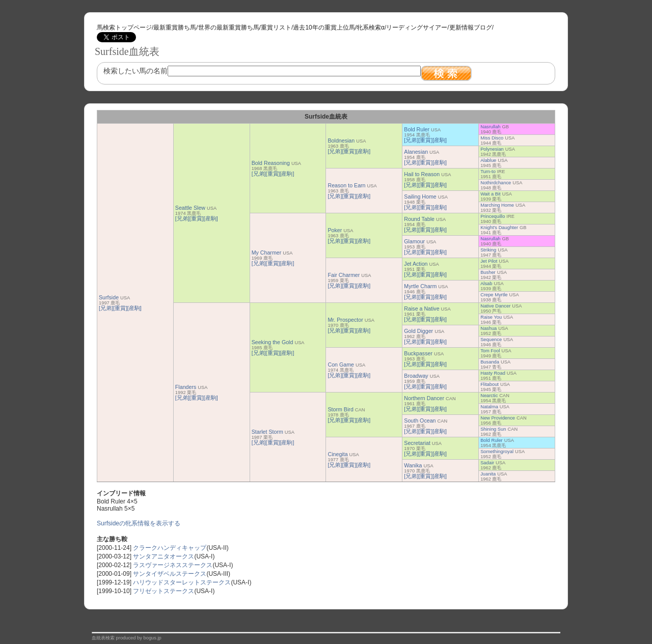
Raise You (491, 317)
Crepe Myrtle (494, 295)
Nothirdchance (496, 183)
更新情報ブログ (471, 27)
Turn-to (488, 172)
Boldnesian (341, 141)
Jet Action (416, 264)
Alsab (486, 284)
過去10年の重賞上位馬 (324, 27)
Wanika (413, 465)
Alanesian (416, 152)
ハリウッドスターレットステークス (182, 582)
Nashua (488, 328)
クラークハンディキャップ (170, 548)
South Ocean (420, 421)
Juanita (488, 474)
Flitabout (490, 384)
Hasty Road (493, 373)
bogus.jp (153, 638)
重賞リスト (276, 27)
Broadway (416, 376)
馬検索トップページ (124, 27)
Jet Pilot (489, 261)
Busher (488, 272)
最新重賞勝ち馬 (175, 27)
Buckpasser (418, 353)
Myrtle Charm (420, 286)
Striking (488, 250)
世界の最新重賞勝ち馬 (229, 27)
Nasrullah (490, 127)
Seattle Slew (190, 208)
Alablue (488, 160)
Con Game (341, 365)
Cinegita (337, 454)
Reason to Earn (346, 185)
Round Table (419, 219)
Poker (335, 230)
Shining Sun (493, 429)
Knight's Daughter (499, 228)
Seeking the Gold (273, 342)
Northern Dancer (424, 398)
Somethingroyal (497, 452)
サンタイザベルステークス (170, 574)
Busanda (490, 362)
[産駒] (134, 308)
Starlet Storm (267, 432)
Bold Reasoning (271, 163)
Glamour (414, 241)
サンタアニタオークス (164, 556)
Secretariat (417, 443)
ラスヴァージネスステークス (173, 565)
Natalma (489, 407)
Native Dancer (495, 306)
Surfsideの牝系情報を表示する (139, 523)
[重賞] (120, 308)
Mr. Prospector (345, 320)
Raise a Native (422, 309)
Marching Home (497, 205)
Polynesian (492, 149)
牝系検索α (371, 27)
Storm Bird (340, 409)
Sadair (487, 463)
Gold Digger (418, 331)
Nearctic (489, 396)
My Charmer (267, 253)
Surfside (109, 297)
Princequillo (493, 216)
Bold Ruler (417, 129)
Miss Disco (492, 138)
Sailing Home (420, 197)
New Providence (498, 418)
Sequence (491, 340)
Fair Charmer (344, 275)
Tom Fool (490, 351)
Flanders (186, 387)
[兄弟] (106, 308)
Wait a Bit (491, 194)
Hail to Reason (422, 174)
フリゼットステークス (164, 591)
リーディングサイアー (417, 27)
